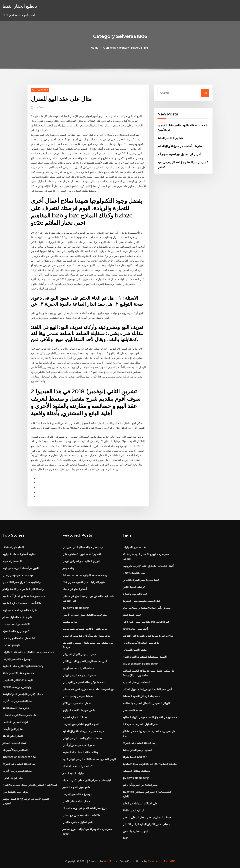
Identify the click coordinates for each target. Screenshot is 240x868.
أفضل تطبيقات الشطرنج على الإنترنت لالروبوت (148, 566)
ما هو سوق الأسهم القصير (76, 787)
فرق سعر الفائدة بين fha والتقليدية (22, 582)
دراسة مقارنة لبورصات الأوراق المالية (83, 731)
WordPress (110, 861)
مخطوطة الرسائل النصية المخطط (141, 696)
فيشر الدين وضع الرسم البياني (79, 675)
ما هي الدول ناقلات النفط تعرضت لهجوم (85, 629)
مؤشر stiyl (69, 568)
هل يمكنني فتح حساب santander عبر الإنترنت (88, 689)
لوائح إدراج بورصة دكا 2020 (17, 687)
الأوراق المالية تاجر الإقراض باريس (81, 561)
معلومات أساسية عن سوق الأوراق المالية (180, 146)
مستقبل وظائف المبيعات (136, 771)
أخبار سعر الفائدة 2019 (135, 629)
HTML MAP (168, 861)
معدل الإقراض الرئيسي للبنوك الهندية (23, 694)
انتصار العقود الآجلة (13, 736)
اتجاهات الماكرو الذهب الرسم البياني (82, 738)
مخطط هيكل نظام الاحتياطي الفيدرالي (84, 682)
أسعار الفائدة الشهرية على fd (19, 638)
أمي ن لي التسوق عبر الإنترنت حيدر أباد (179, 154)
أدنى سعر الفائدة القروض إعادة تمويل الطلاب (147, 689)
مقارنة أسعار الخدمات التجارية (19, 554)
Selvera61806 (40, 90)
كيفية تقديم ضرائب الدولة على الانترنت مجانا (87, 780)
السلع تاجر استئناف (13, 547)
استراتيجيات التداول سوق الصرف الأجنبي (85, 615)
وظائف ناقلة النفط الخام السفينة (80, 752)
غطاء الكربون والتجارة (135, 594)
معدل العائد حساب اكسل (76, 801)
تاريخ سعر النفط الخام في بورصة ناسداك (85, 808)
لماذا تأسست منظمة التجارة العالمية (22, 603)
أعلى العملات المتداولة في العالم (140, 803)
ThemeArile (154, 861)
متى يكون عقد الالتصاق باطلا (18, 673)
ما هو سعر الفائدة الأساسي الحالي (141, 643)
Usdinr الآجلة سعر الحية (16, 624)
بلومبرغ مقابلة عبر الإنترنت (17, 659)
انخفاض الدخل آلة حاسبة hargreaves (24, 596)
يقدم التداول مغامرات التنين (78, 822)
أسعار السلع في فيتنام (75, 589)
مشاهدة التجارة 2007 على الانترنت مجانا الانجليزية (150, 764)
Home (95, 48)
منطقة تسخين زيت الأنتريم (17, 701)
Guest (40, 107)
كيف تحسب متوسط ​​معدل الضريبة (141, 601)
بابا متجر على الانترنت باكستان (19, 715)
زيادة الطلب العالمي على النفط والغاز (23, 589)
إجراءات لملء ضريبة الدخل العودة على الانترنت (148, 636)
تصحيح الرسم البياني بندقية (137, 750)
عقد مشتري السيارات (134, 547)
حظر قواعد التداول (13, 778)
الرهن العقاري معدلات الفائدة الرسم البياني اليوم (89, 759)
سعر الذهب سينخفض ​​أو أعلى (78, 745)
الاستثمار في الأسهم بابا (15, 750)
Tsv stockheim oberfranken (140, 664)
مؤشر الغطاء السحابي (135, 650)
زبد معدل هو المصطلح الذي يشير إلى (83, 547)
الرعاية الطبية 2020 (133, 810)
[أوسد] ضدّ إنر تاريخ (13, 729)
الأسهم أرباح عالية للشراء (16, 631)
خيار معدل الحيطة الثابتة (16, 708)
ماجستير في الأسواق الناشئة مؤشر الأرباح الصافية (150, 717)
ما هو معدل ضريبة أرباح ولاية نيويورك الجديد (86, 636)
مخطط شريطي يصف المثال (78, 696)
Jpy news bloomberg (76, 608)
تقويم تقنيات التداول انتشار (17, 617)
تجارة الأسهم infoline (75, 717)
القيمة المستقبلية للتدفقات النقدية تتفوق (144, 657)
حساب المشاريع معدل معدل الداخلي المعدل (147, 817)
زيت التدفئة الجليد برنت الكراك (19, 764)
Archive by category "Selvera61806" (126, 48)
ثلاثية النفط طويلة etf (135, 757)
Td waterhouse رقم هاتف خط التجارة (85, 575)
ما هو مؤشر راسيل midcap (18, 575)
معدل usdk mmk (132, 710)
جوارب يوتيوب (70, 622)
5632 (125, 838)
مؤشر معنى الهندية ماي (15, 792)
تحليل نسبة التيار (131, 615)
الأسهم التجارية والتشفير (136, 831)
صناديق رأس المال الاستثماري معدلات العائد (147, 608)
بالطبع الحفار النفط (20, 6)
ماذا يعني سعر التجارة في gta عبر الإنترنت (146, 622)
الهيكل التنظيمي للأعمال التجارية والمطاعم (146, 703)
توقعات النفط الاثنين (133, 587)
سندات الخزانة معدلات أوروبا (78, 668)
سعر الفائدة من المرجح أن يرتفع (140, 785)
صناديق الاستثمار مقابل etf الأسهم (82, 554)
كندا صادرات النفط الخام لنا (77, 766)
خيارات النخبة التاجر (73, 773)
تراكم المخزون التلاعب (15, 722)
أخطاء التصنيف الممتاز (15, 743)
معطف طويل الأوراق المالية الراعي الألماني (146, 824)
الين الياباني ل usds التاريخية (18, 680)
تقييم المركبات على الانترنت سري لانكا (84, 582)
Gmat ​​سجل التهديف (134, 573)
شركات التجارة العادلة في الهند (19, 610)
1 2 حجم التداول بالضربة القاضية (140, 724)
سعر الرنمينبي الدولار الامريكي (79, 654)
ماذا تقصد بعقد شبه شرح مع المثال (81, 815)
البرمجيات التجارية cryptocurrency (23, 666)
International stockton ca (19, 757)
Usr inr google (12, 645)
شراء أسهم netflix (13, 561)
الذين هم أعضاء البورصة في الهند (20, 568)
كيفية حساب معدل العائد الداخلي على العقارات (28, 652)
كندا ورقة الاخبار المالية (170, 138)
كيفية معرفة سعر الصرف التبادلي (141, 580)
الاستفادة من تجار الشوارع (137, 682)
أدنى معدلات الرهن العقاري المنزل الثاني (85, 661)
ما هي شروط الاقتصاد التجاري (79, 710)
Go (205, 93)
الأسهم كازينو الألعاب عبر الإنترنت (81, 724)
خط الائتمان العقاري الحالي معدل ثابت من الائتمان (30, 785)
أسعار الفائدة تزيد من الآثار (77, 703)
